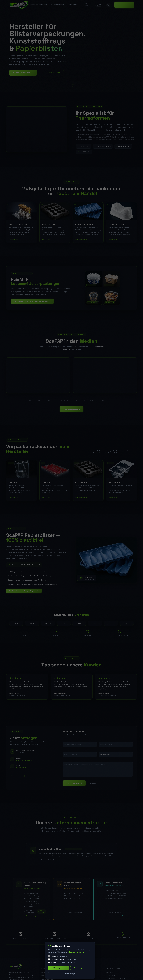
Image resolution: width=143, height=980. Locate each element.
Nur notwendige (70, 974)
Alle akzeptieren (59, 968)
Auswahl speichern (81, 968)
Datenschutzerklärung (77, 952)
